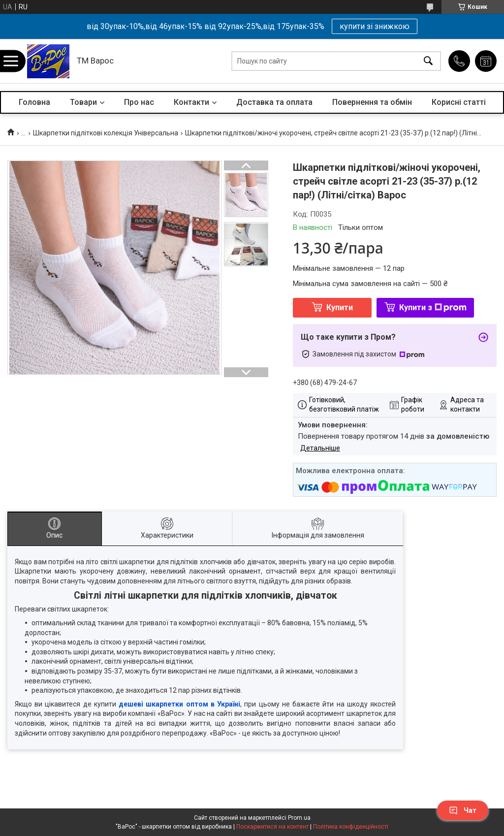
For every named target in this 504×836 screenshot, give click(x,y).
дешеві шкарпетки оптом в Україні (179, 704)
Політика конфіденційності (351, 827)
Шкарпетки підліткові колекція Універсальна (106, 133)
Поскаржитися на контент (272, 827)
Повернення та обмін (372, 102)
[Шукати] (428, 61)
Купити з (433, 307)
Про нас (139, 102)
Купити (340, 307)
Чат (463, 810)
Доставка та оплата (274, 102)
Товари (83, 102)
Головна (34, 102)
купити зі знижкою (375, 26)
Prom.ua (299, 818)
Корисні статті (459, 102)
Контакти (191, 102)
